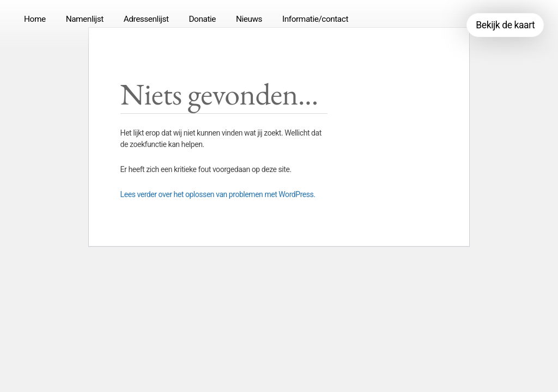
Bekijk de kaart (505, 25)
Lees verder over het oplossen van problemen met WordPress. (218, 194)
